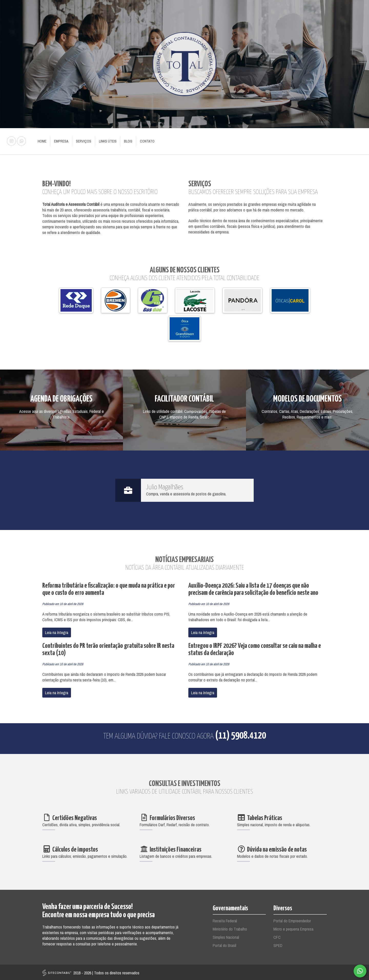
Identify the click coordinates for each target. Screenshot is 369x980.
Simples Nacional (226, 936)
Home (42, 141)
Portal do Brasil (224, 944)
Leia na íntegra (57, 631)
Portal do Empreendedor (292, 920)
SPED (278, 944)
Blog (125, 141)
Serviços (82, 141)
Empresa (60, 141)
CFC (277, 936)
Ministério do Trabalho (230, 928)
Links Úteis (105, 141)
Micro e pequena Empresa (293, 928)
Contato (144, 141)
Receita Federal (225, 920)
